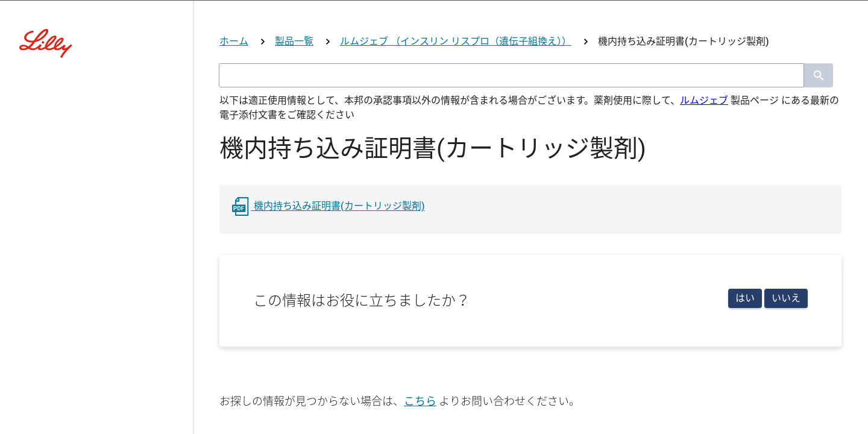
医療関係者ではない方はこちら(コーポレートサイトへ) (434, 318)
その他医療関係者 (524, 272)
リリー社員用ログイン (312, 372)
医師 (311, 272)
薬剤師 (370, 272)
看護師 (433, 272)
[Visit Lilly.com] (434, 84)
